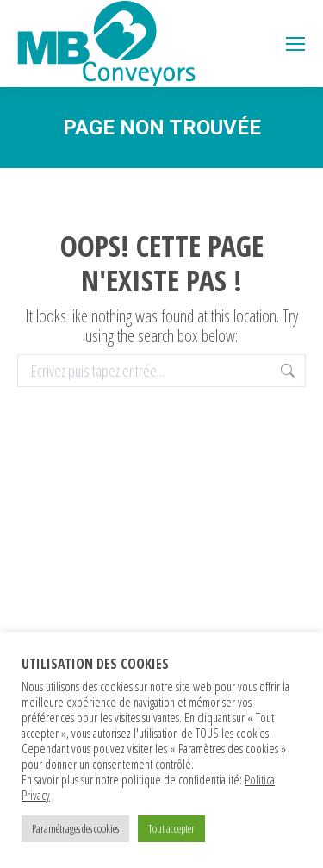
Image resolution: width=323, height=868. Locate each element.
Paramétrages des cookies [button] (75, 828)
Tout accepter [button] (171, 828)
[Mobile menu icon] (295, 44)
